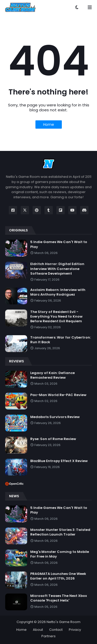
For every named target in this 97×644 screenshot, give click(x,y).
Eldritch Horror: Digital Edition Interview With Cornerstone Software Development (57, 269)
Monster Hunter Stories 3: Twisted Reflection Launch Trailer (60, 532)
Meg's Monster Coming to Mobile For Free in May (60, 554)
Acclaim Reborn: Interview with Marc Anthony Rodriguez (58, 292)
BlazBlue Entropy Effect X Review (59, 461)
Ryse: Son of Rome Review (53, 439)
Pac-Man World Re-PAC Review (58, 395)
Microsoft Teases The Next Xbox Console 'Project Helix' (59, 598)
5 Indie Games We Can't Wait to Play (59, 244)
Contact (56, 630)
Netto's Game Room (64, 622)
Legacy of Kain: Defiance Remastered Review (53, 375)
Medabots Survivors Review (55, 417)
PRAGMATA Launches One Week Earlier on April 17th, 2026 (58, 576)
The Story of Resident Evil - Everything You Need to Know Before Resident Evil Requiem (56, 317)
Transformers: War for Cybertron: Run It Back (61, 340)
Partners (48, 636)
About (38, 630)
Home (49, 125)
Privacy (75, 630)
